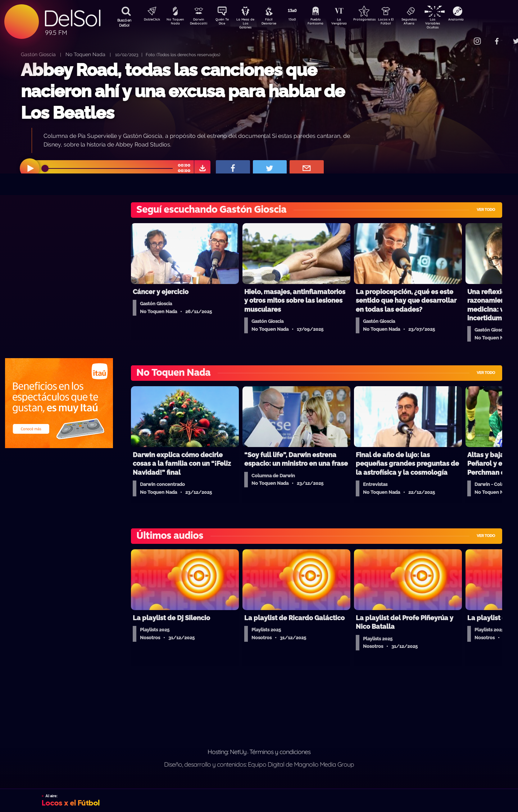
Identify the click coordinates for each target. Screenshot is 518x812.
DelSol (72, 18)
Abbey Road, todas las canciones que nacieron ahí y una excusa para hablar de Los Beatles (183, 91)
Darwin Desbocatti (200, 23)
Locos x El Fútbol (401, 23)
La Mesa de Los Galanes (250, 23)
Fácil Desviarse (275, 23)
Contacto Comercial (463, 37)
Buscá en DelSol (124, 23)
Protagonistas (376, 20)
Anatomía (477, 20)
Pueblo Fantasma (326, 23)
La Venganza (351, 23)
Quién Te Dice (225, 23)
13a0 (300, 20)
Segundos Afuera (426, 23)
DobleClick (149, 20)
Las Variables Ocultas (452, 23)
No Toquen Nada (174, 23)
